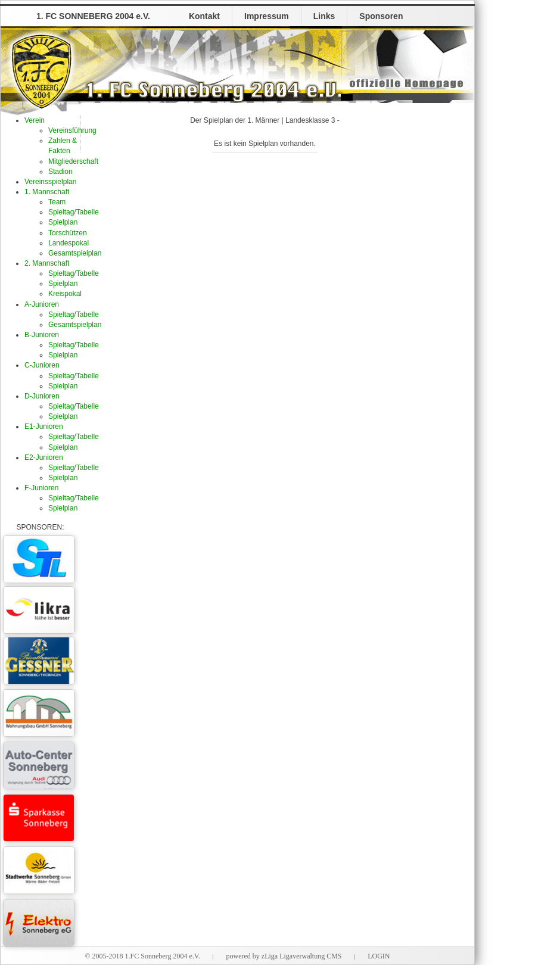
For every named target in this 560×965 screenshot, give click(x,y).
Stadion (60, 172)
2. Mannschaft (47, 263)
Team (57, 202)
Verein (35, 120)
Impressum (267, 16)
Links (324, 16)
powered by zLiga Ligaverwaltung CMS (284, 956)
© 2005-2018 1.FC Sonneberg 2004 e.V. (142, 956)
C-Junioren (42, 365)
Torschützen (68, 233)
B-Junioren (42, 335)
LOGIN (379, 956)
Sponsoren (381, 16)
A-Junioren (42, 304)
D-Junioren (42, 396)
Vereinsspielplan (50, 182)
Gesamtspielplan (75, 253)
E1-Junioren (44, 427)
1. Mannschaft (47, 192)
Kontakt (204, 16)
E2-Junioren (44, 457)
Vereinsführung (72, 130)
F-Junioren (41, 488)
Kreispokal (65, 294)
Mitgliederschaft (73, 161)
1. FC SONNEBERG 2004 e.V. (93, 16)
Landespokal (69, 243)
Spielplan (63, 222)
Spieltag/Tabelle (74, 212)
